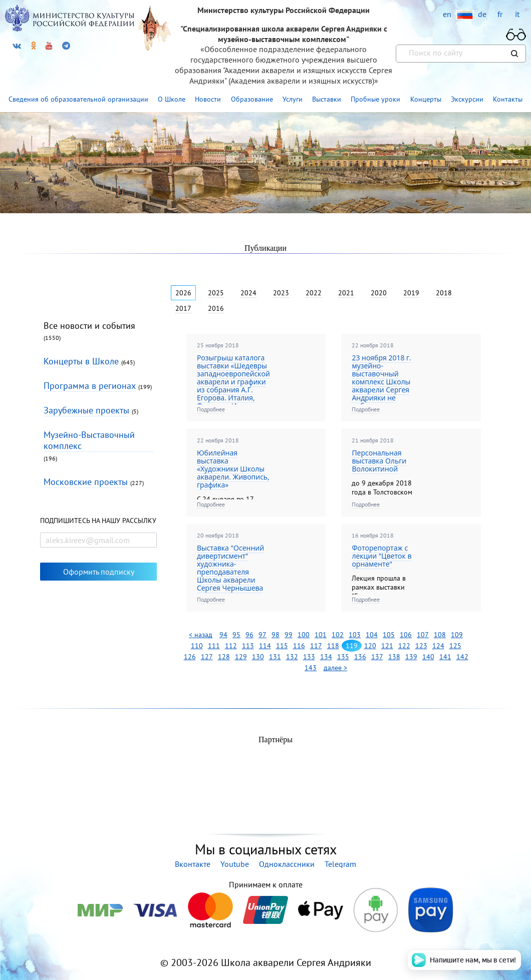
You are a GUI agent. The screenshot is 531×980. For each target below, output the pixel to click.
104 (372, 635)
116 (299, 646)
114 (265, 646)
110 (197, 646)
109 (457, 635)
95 (236, 635)
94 (223, 635)
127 (207, 657)
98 (276, 635)
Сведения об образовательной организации (78, 99)
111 (214, 646)
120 (370, 646)
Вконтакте (193, 864)
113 (248, 646)
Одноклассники (287, 864)
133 (309, 657)
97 (262, 635)
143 (311, 668)
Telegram (340, 864)
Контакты (508, 99)
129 (241, 657)
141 (445, 657)
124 (438, 646)
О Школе (172, 99)
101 (321, 635)
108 (440, 635)
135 (343, 657)
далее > (335, 668)
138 (394, 657)
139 (411, 657)
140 (428, 657)
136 (360, 657)
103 (355, 635)
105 (389, 635)
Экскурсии (467, 99)
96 (249, 635)
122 (404, 646)
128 (224, 657)
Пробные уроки (375, 99)
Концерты (426, 99)
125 (455, 646)
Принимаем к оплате (266, 884)
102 (338, 635)
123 (421, 646)
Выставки (327, 99)
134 (326, 657)
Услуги (293, 99)
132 (292, 657)
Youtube (235, 864)
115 (282, 646)
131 (275, 657)
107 (423, 635)
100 (304, 635)
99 (289, 635)
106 (406, 635)
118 (333, 646)
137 (377, 657)
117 (316, 646)
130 (258, 657)
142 (462, 657)
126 (190, 657)
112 (231, 646)
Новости (208, 99)
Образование (252, 99)
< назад (201, 635)
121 (387, 646)
